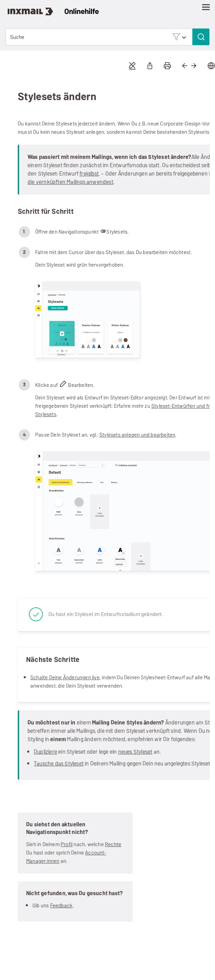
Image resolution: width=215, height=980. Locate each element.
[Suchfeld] (107, 37)
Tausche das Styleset (59, 764)
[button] (179, 37)
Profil (67, 844)
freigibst (89, 174)
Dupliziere (45, 752)
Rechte (113, 844)
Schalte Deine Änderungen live (65, 677)
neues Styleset (135, 752)
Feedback (62, 905)
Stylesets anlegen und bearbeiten (137, 435)
